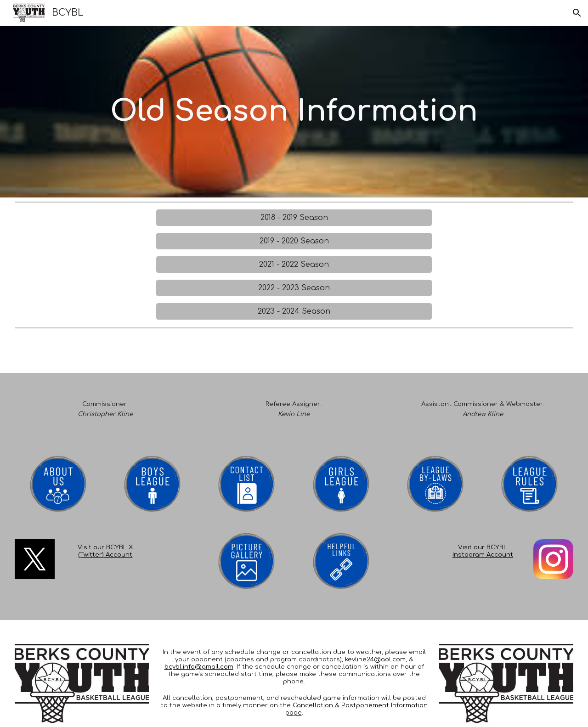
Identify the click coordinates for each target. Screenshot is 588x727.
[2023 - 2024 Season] (294, 311)
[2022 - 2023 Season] (294, 288)
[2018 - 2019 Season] (294, 218)
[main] (294, 112)
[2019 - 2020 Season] (294, 241)
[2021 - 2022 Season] (294, 265)
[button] (577, 13)
